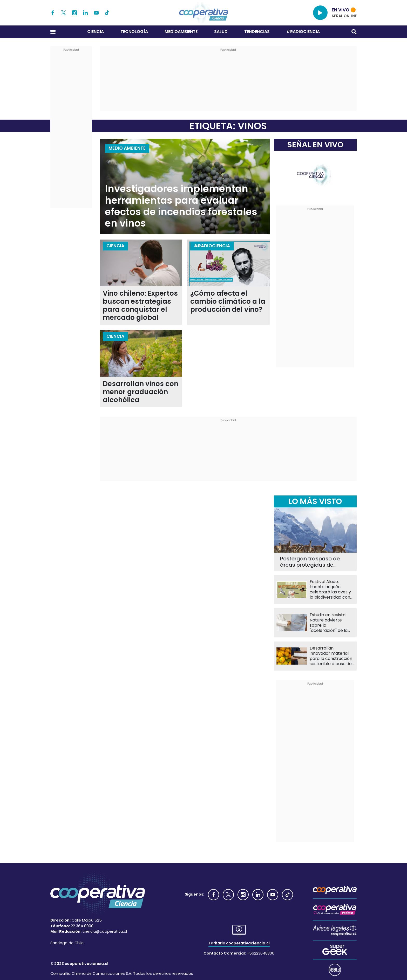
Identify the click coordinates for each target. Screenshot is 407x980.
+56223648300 (261, 953)
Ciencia (96, 32)
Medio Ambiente (127, 148)
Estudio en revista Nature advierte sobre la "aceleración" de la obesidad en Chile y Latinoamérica (329, 623)
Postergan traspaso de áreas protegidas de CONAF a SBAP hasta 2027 (314, 562)
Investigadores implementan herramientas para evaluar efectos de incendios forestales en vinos (181, 206)
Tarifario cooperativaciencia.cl (239, 943)
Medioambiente (181, 32)
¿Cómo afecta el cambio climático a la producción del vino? (228, 302)
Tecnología (134, 32)
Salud (221, 32)
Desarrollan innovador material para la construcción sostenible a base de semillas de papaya (331, 656)
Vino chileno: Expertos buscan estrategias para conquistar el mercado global (140, 306)
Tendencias (257, 32)
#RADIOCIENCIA (303, 32)
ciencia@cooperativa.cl (105, 931)
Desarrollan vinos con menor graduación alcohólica (141, 392)
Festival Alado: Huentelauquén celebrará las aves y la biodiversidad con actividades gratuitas (331, 590)
